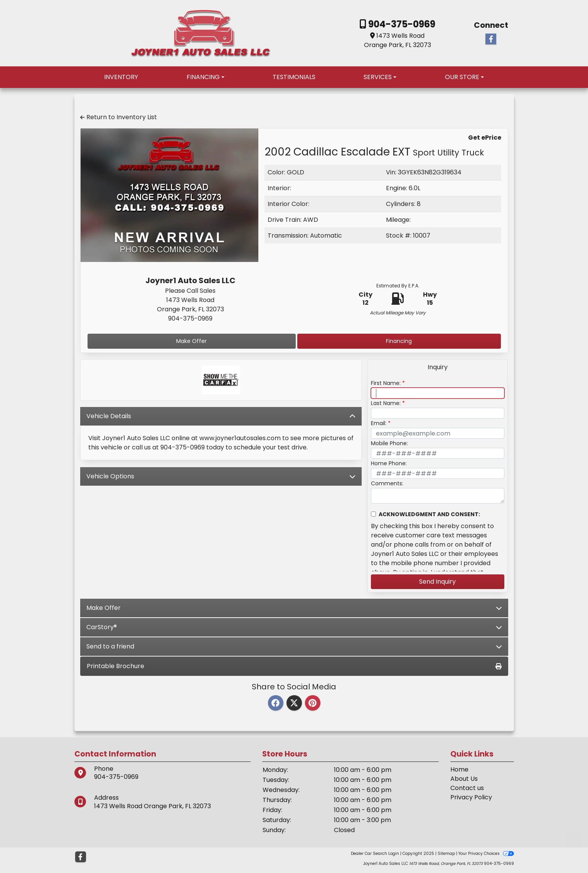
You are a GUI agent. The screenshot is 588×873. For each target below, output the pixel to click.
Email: (379, 423)
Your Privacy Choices (486, 854)
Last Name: (386, 403)
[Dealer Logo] (201, 33)
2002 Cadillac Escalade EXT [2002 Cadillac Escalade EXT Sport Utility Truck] (374, 152)
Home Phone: (389, 463)
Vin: (391, 172)
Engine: (397, 188)
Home (459, 769)
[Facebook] (276, 703)
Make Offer (191, 341)
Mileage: (398, 220)
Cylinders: (401, 204)
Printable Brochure (294, 666)
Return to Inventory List (119, 117)
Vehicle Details (221, 416)
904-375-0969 (401, 24)
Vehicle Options (221, 476)
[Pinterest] (313, 703)
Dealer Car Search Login (375, 854)
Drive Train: (285, 220)
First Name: (386, 383)
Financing (399, 341)
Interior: (279, 188)
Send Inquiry (437, 582)
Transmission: (288, 236)
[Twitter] (294, 703)
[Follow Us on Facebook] (491, 39)
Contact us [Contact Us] (467, 788)
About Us (464, 779)
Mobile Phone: (389, 443)
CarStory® (294, 627)
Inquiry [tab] (438, 367)
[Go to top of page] (574, 841)
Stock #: (399, 236)
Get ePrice (485, 138)
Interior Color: (288, 204)
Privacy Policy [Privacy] (471, 797)
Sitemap (446, 854)
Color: (276, 172)
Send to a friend (294, 646)
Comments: (387, 483)
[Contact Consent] (373, 514)
